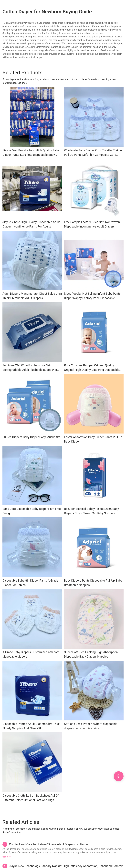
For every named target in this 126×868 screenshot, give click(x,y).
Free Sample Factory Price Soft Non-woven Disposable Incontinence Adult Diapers (92, 224)
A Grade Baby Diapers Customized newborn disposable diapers (31, 654)
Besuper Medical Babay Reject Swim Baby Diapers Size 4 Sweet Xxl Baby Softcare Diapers (91, 511)
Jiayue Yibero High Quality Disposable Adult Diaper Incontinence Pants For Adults (31, 224)
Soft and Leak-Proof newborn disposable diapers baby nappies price (91, 726)
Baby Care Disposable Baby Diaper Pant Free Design (32, 511)
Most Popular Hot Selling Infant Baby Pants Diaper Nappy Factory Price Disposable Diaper (92, 296)
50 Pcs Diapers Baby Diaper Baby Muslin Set (31, 437)
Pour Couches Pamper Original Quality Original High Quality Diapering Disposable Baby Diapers (92, 368)
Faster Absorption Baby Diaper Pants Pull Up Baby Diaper (93, 439)
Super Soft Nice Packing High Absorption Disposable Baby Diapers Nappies (91, 654)
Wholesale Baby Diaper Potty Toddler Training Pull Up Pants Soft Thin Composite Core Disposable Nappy (94, 153)
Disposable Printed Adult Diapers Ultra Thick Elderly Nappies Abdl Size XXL (31, 726)
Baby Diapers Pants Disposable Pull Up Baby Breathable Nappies (93, 583)
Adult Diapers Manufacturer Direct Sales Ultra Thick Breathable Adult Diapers (32, 296)
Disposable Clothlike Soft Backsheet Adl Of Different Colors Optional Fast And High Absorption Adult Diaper (31, 798)
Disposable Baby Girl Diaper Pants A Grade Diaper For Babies (30, 583)
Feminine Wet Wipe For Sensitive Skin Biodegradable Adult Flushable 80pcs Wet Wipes (30, 368)
